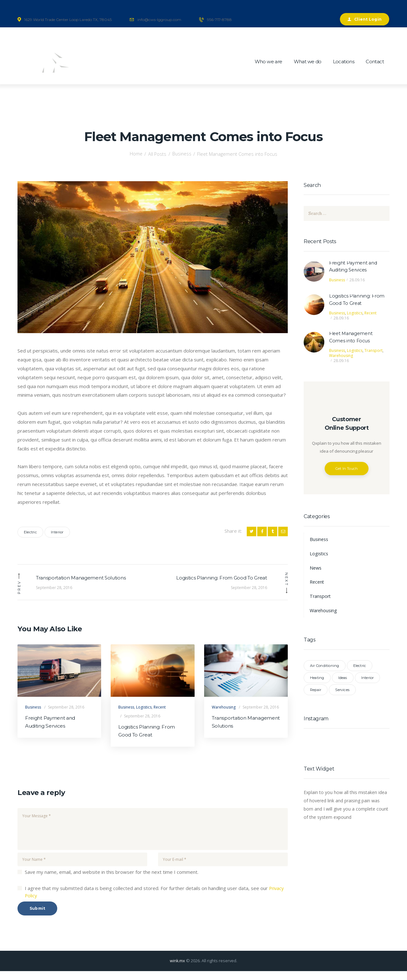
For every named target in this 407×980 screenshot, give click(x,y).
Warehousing (224, 715)
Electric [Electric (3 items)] (360, 667)
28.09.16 (357, 281)
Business (182, 154)
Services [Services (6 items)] (342, 691)
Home (135, 154)
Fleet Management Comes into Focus (352, 338)
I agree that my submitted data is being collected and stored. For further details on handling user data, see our (155, 901)
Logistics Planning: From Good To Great (148, 740)
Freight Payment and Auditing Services (52, 731)
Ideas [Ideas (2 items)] (343, 679)
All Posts (157, 154)
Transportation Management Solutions (241, 731)
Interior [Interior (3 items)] (368, 679)
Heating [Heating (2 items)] (317, 679)
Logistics (144, 715)
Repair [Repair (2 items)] (316, 691)
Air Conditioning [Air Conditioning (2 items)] (325, 667)
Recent (160, 715)
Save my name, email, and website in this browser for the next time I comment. (112, 881)
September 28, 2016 (66, 715)
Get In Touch (347, 470)
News (316, 569)
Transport (373, 352)
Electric (30, 532)
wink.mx (178, 970)
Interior (57, 532)
